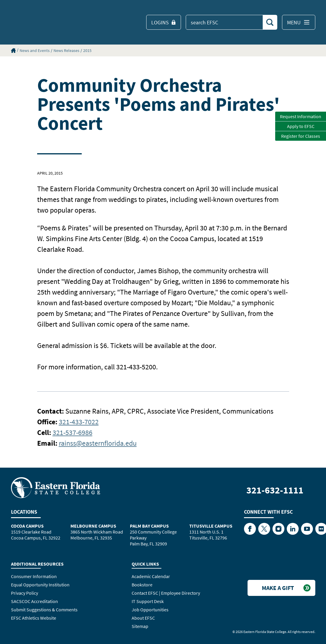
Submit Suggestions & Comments (44, 610)
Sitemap (140, 626)
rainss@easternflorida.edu (98, 443)
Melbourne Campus (93, 526)
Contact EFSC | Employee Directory (166, 593)
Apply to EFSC (301, 126)
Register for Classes (301, 136)
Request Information (301, 116)
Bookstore (142, 585)
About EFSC (143, 618)
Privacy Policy (25, 593)
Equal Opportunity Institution (40, 585)
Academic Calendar (151, 576)
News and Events (35, 50)
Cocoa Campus (27, 526)
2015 (87, 50)
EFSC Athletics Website (34, 618)
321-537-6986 (73, 432)
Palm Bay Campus (149, 526)
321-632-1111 (275, 490)
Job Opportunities (150, 610)
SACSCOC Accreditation (34, 601)
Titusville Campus (211, 526)
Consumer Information (34, 576)
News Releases (66, 50)
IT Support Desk (148, 601)
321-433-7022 (79, 422)
